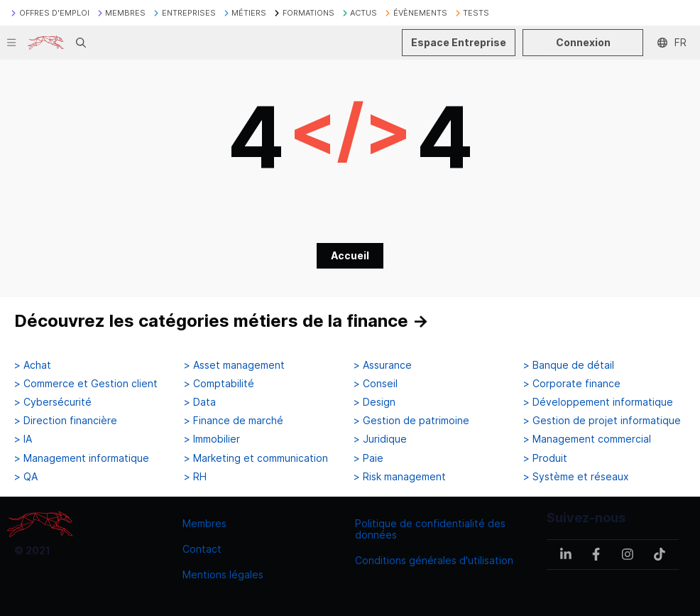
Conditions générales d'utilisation (434, 560)
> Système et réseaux (576, 477)
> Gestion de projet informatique (602, 421)
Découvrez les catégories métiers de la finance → (222, 321)
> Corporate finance (572, 384)
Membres (204, 523)
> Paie (368, 458)
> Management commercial (587, 439)
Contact (202, 549)
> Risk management (400, 477)
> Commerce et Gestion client (86, 384)
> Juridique (380, 439)
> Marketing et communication (256, 458)
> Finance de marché (234, 421)
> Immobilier (212, 439)
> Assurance (383, 365)
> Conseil (376, 384)
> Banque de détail (569, 365)
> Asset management (234, 365)
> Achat (33, 365)
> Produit (545, 458)
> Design (374, 402)
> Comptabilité (219, 384)
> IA (23, 439)
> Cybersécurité (53, 402)
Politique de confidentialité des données (430, 529)
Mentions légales (223, 574)
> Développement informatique (598, 402)
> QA (26, 477)
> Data (200, 402)
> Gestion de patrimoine (411, 421)
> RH (195, 477)
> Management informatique (82, 458)
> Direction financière (66, 421)
